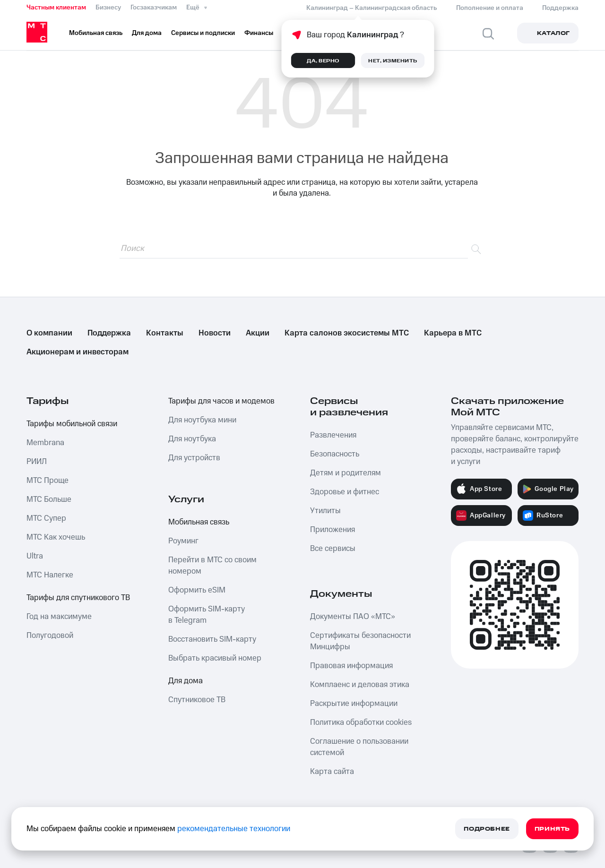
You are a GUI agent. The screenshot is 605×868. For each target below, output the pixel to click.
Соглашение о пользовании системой (359, 747)
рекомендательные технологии (234, 829)
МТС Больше (49, 499)
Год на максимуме (59, 617)
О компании (49, 333)
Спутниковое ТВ (197, 700)
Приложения (333, 530)
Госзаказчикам (154, 8)
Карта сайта (332, 772)
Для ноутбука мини (202, 420)
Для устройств (194, 458)
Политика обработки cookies (361, 722)
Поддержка (109, 333)
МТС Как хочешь (56, 537)
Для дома (186, 681)
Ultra (35, 556)
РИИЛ (37, 462)
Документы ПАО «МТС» (353, 617)
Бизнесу (108, 8)
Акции (258, 333)
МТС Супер (46, 518)
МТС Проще (48, 481)
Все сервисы (333, 549)
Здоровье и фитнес (345, 492)
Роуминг (183, 541)
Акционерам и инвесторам (78, 352)
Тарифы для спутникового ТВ (78, 598)
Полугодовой (50, 636)
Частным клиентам (56, 8)
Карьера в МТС (453, 333)
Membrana (45, 443)
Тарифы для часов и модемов (221, 401)
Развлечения (333, 435)
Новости (215, 333)
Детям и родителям (346, 473)
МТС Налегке (50, 575)
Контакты (165, 333)
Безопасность (335, 454)
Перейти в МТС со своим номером (212, 566)
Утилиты (325, 511)
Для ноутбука (192, 439)
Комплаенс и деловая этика (360, 685)
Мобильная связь (199, 522)
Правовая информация (351, 666)
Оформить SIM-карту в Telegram (207, 615)
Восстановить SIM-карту (212, 639)
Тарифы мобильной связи (72, 424)
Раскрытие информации (354, 704)
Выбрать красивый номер (215, 658)
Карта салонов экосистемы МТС (347, 333)
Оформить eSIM (197, 590)
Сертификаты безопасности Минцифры (360, 641)
